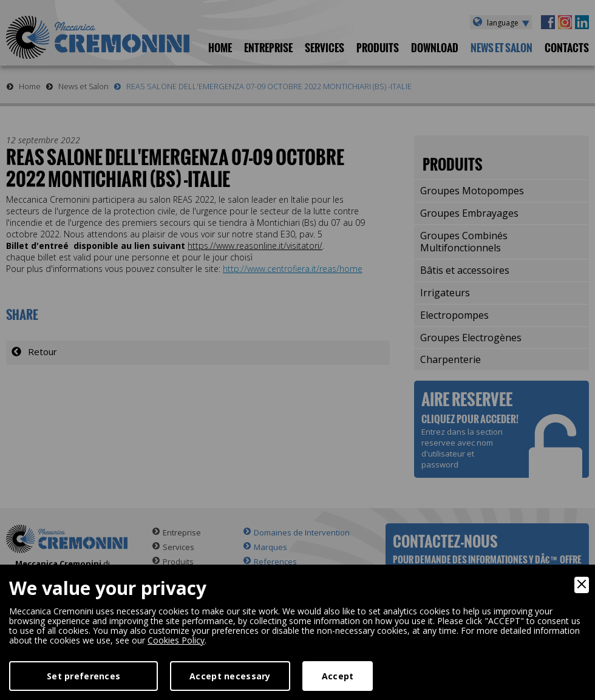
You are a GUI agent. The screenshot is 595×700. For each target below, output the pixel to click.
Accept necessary (230, 676)
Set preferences (83, 676)
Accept (338, 676)
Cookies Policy (176, 640)
